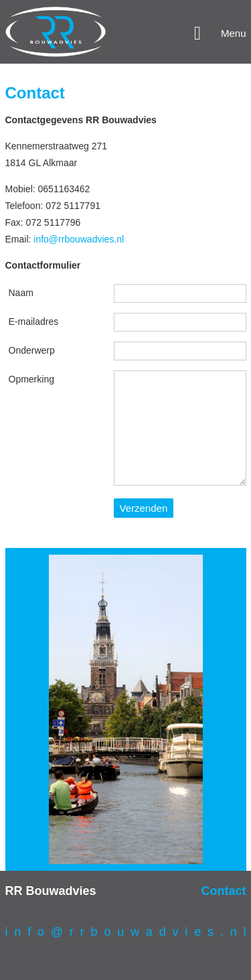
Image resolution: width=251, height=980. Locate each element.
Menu (234, 33)
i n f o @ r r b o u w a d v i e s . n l (126, 932)
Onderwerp (32, 350)
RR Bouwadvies (51, 891)
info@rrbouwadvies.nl (79, 239)
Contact (224, 891)
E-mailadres (34, 322)
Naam (21, 293)
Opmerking (31, 379)
